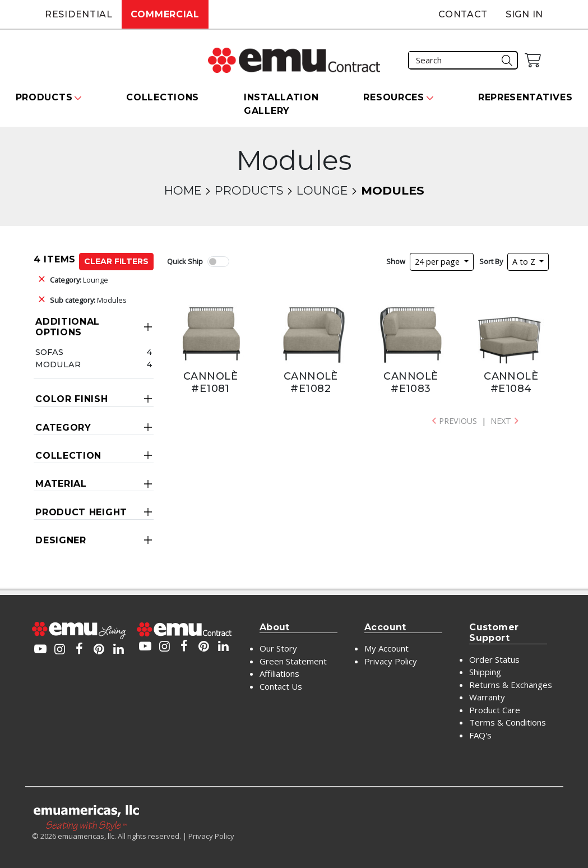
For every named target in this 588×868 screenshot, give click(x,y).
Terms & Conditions (508, 722)
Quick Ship (185, 261)
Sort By (491, 261)
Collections (163, 97)
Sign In (524, 14)
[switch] (218, 262)
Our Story (278, 648)
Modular (58, 364)
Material (61, 484)
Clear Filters (116, 261)
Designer (61, 540)
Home (183, 190)
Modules (88, 300)
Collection (68, 456)
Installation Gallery (281, 104)
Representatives (526, 97)
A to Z (525, 262)
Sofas (49, 352)
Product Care (495, 710)
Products (249, 190)
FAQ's (480, 735)
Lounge (322, 190)
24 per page (438, 262)
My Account (386, 648)
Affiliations (279, 673)
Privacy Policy (391, 661)
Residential (79, 14)
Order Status (494, 659)
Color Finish (71, 399)
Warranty (487, 697)
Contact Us (281, 686)
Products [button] (44, 97)
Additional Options (68, 327)
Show (396, 261)
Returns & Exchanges (511, 685)
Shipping (485, 672)
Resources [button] (393, 97)
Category (63, 428)
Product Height (81, 512)
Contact (463, 14)
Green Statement (293, 661)
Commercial (165, 14)
